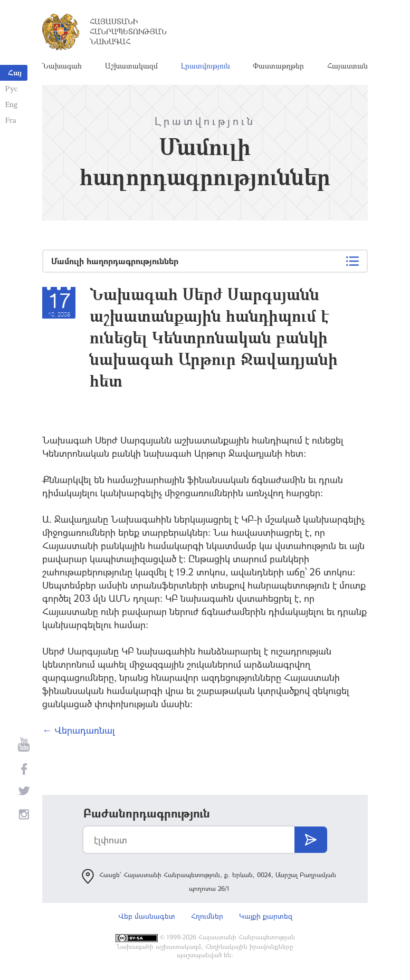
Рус (11, 88)
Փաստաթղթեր (278, 66)
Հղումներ (207, 916)
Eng (11, 104)
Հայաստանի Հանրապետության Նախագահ (128, 31)
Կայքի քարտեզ (266, 916)
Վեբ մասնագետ (147, 916)
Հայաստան (347, 66)
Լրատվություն (206, 66)
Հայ (15, 73)
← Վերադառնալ (79, 730)
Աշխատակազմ (131, 66)
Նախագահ (62, 66)
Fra (11, 120)
